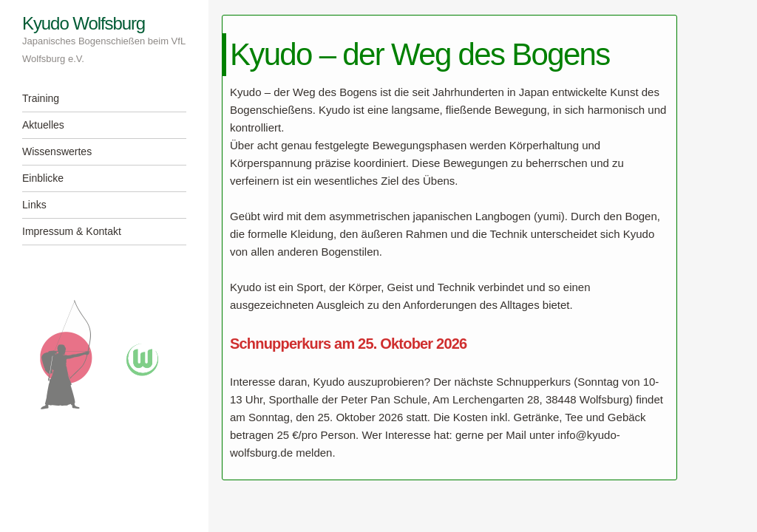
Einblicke (43, 178)
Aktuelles (43, 125)
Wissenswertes (57, 151)
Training (41, 98)
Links (34, 205)
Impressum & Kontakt (72, 231)
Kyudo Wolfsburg (84, 23)
